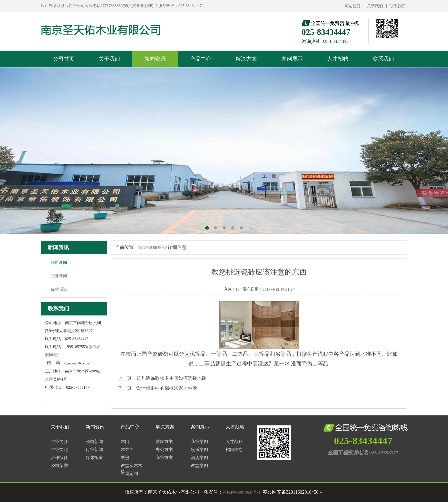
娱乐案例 (199, 450)
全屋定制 (129, 474)
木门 (125, 442)
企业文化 (59, 450)
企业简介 (59, 442)
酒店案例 (199, 458)
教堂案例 (199, 466)
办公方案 (164, 450)
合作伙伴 (59, 458)
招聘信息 (234, 450)
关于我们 (375, 6)
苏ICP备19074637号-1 (241, 492)
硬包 (125, 458)
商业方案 (164, 458)
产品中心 (201, 59)
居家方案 (164, 442)
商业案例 (199, 442)
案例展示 (292, 59)
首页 (142, 248)
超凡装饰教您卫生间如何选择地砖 (171, 378)
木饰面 (127, 450)
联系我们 (398, 6)
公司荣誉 (59, 466)
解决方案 (246, 59)
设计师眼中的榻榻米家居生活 (167, 388)
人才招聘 (338, 59)
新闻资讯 (155, 59)
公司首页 (64, 59)
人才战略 (235, 427)
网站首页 (352, 6)
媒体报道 (59, 289)
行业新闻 (59, 276)
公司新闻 (59, 262)
